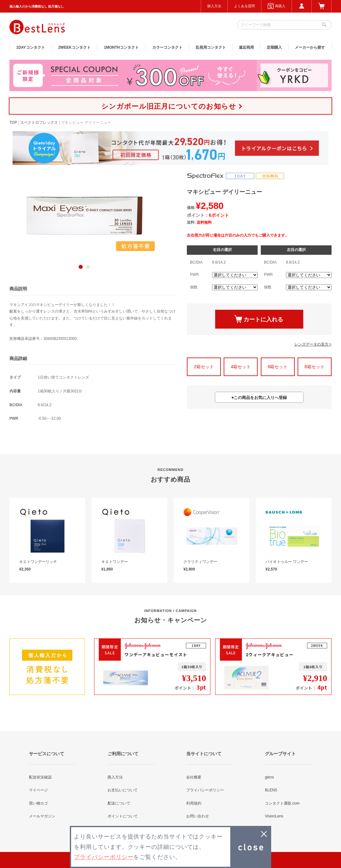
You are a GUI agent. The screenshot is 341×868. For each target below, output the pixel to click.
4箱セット (241, 367)
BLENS (271, 790)
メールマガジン (42, 816)
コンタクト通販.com (282, 803)
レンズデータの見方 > (313, 344)
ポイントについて (123, 816)
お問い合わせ (198, 816)
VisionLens (274, 816)
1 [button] (81, 267)
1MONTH (121, 47)
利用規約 (194, 803)
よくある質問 (244, 6)
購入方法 (214, 6)
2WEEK (74, 47)
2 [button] (88, 267)
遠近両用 (246, 47)
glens (269, 777)
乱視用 (211, 47)
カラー (167, 47)
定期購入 (274, 47)
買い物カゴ (38, 803)
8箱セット (315, 367)
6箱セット (278, 367)
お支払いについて (123, 790)
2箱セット (204, 367)
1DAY (31, 47)
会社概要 (194, 777)
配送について (119, 803)
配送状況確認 (40, 777)
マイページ (38, 790)
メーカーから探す (310, 47)
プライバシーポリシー (205, 790)
